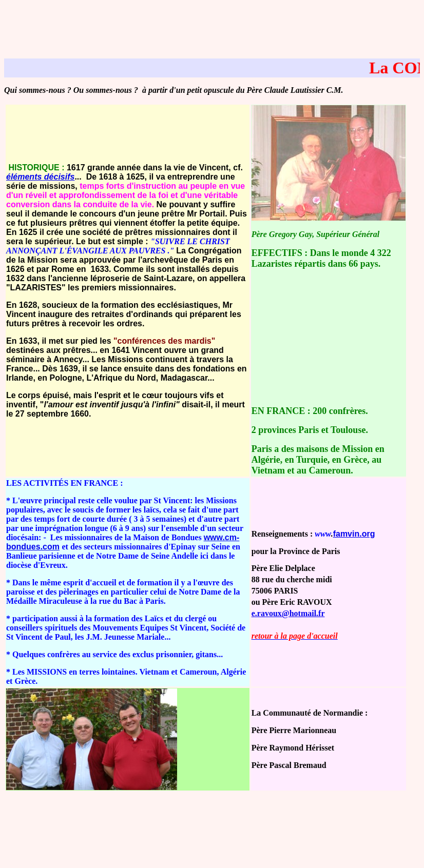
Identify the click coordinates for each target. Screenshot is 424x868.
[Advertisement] (212, 27)
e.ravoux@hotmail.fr (288, 613)
